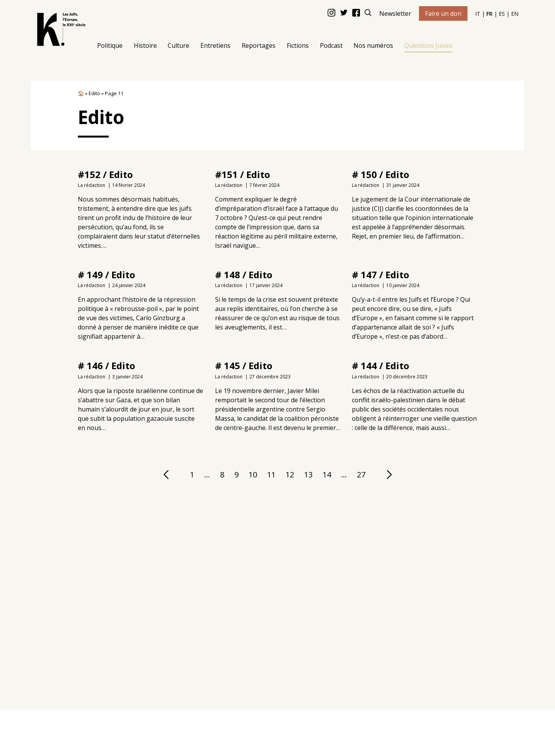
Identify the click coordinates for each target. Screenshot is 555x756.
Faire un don (443, 13)
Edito (94, 93)
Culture (178, 45)
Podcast (331, 45)
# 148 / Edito (243, 275)
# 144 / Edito (381, 365)
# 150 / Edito (381, 174)
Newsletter (395, 13)
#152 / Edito (105, 174)
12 (289, 474)
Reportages (259, 45)
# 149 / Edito (107, 275)
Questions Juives (428, 45)
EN (515, 14)
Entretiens (215, 45)
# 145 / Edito (243, 365)
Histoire (145, 45)
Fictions (298, 45)
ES (502, 14)
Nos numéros (373, 45)
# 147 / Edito (381, 275)
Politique (110, 45)
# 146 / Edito (107, 365)
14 (326, 474)
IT (478, 14)
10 (252, 474)
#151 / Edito (242, 174)
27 (361, 474)
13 (308, 474)
